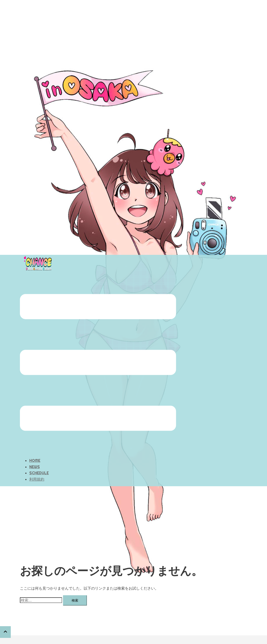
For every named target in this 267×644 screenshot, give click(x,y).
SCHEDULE (39, 449)
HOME (35, 437)
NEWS (35, 443)
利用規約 (37, 456)
